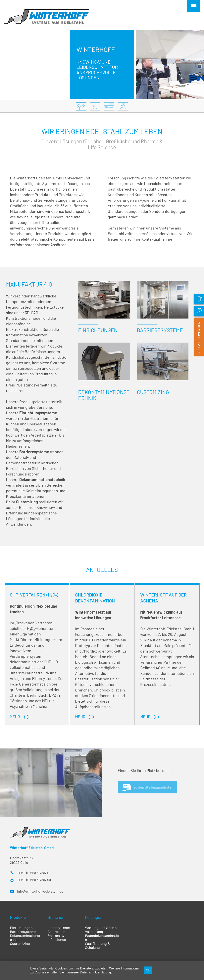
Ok (148, 970)
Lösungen (94, 919)
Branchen (56, 919)
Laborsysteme (59, 930)
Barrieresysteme (23, 934)
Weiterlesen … (37, 656)
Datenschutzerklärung (95, 972)
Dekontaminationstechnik (26, 939)
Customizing (20, 945)
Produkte (18, 919)
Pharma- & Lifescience (57, 939)
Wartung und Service (102, 930)
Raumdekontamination (102, 939)
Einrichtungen (21, 930)
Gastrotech (56, 934)
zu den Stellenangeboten (155, 789)
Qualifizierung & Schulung (98, 947)
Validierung (94, 934)
